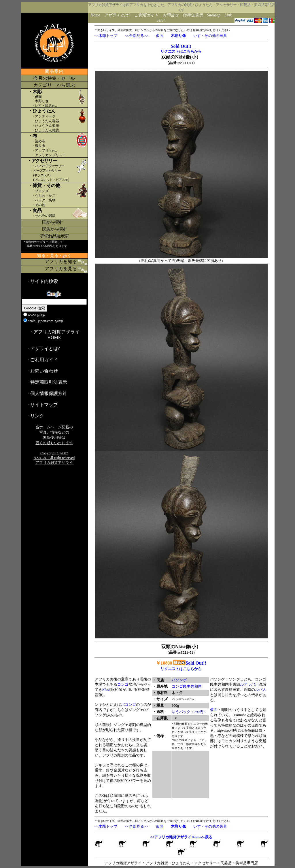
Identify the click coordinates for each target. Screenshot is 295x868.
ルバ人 (261, 690)
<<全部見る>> (136, 36)
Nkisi (106, 690)
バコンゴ (128, 705)
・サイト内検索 (42, 281)
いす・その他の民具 (210, 36)
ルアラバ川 (249, 684)
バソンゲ (179, 680)
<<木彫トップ (106, 36)
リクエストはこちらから (181, 51)
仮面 (160, 36)
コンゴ (123, 684)
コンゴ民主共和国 (187, 686)
